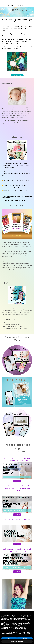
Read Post (17, 481)
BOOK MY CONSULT (17, 75)
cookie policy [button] (4, 621)
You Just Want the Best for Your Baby (17, 520)
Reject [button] (9, 638)
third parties (24, 622)
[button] (32, 613)
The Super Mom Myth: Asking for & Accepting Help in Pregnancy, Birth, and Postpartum (17, 488)
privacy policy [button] (5, 617)
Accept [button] (25, 638)
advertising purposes (26, 626)
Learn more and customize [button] (17, 641)
